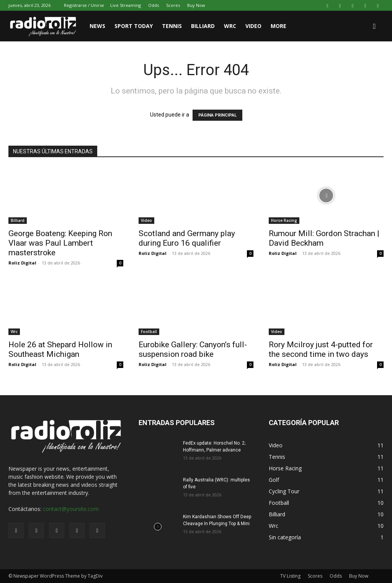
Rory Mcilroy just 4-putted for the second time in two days (321, 349)
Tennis (172, 26)
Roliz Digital (22, 263)
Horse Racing (284, 220)
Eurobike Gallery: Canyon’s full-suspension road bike (193, 349)
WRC (230, 26)
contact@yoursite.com (71, 509)
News (97, 26)
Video (253, 26)
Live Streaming (126, 5)
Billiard (203, 26)
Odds (154, 5)
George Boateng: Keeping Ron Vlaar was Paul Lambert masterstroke (60, 243)
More (278, 26)
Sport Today (134, 26)
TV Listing (290, 576)
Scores (173, 5)
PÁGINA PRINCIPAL (217, 115)
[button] (374, 27)
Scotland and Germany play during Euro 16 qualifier (187, 238)
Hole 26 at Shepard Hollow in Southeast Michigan (60, 349)
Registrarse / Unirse (84, 5)
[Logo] (47, 26)
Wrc (14, 332)
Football (149, 332)
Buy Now (196, 5)
